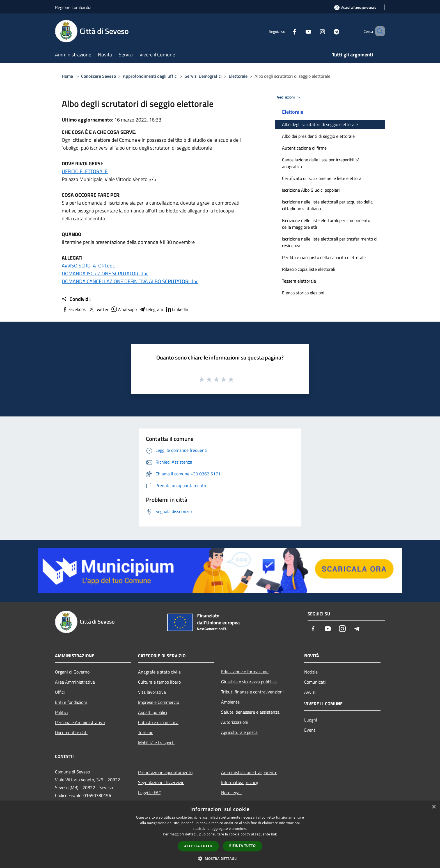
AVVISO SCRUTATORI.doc (88, 266)
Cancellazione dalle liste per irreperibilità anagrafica (321, 163)
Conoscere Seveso (98, 76)
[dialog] (220, 834)
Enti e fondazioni (71, 702)
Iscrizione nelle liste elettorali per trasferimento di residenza (330, 242)
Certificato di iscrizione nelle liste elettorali (323, 178)
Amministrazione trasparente (249, 772)
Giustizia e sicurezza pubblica (249, 682)
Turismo (146, 732)
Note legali (231, 793)
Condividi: (76, 299)
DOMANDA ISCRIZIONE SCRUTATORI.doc (105, 273)
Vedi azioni (290, 97)
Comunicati (315, 682)
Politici (61, 712)
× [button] (434, 807)
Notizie (311, 672)
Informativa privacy (240, 782)
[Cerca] (378, 31)
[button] (220, 858)
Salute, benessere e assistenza (250, 712)
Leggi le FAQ (150, 793)
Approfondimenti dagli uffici (150, 76)
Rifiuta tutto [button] (243, 846)
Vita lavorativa (152, 692)
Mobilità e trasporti (156, 743)
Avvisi (310, 692)
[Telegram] (328, 31)
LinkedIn (177, 309)
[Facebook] (286, 31)
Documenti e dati (71, 732)
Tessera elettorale (299, 281)
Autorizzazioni (235, 722)
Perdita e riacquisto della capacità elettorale (324, 257)
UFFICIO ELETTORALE (85, 171)
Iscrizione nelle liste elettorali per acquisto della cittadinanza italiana (327, 205)
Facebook (74, 309)
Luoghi (311, 720)
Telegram (151, 309)
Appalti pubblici (153, 712)
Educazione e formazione (245, 672)
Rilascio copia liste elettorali (309, 269)
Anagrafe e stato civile (159, 672)
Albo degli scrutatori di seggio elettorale (320, 124)
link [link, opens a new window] (274, 834)
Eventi (310, 730)
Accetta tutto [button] (198, 846)
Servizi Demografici (203, 76)
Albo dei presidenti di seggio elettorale (318, 136)
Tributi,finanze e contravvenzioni (252, 692)
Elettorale (238, 76)
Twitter (98, 309)
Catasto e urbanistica (158, 722)
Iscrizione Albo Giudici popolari (311, 190)
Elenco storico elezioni (303, 293)
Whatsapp (124, 309)
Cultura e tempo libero (159, 682)
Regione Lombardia (73, 7)
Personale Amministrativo (80, 722)
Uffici (60, 692)
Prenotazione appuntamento (165, 772)
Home (67, 76)
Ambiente (230, 702)
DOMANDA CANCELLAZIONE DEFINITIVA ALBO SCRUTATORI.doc (130, 281)
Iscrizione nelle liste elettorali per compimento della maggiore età (326, 224)
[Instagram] (314, 31)
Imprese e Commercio (159, 702)
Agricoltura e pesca (239, 732)
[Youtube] (300, 31)
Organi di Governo (72, 672)
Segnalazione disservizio (161, 782)
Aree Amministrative (75, 682)
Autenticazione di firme (304, 148)
